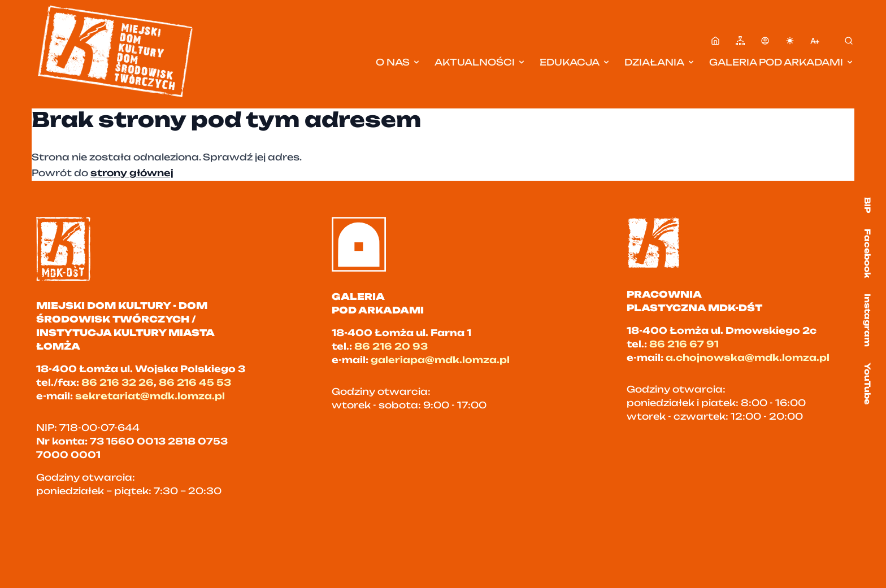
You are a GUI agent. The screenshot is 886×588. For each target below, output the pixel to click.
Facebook (868, 253)
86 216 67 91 (684, 344)
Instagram (868, 320)
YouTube (868, 384)
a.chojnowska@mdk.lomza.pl (748, 358)
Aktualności (480, 62)
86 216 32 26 (118, 382)
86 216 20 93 (391, 346)
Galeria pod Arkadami (782, 62)
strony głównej (132, 173)
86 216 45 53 (195, 382)
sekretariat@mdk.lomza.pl (150, 396)
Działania (660, 62)
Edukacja (575, 62)
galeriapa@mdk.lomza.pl (440, 360)
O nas (398, 62)
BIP (868, 205)
